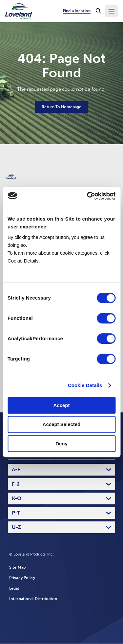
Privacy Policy (22, 578)
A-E (16, 469)
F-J (16, 484)
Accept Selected (62, 424)
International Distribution (33, 599)
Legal (14, 588)
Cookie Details (85, 385)
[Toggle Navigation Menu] (112, 11)
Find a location (77, 11)
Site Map (17, 567)
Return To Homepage (61, 107)
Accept (61, 405)
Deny (61, 444)
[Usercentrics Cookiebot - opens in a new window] (88, 196)
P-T (16, 513)
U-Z (16, 527)
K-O (17, 498)
